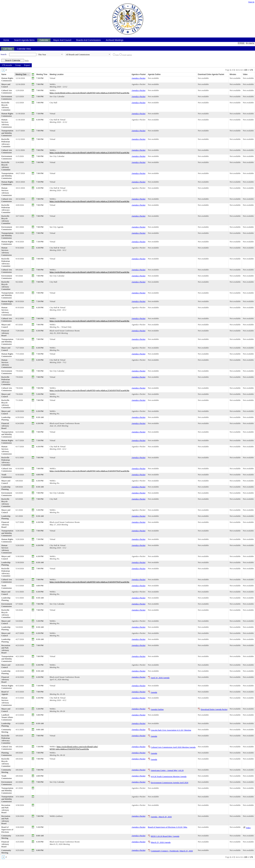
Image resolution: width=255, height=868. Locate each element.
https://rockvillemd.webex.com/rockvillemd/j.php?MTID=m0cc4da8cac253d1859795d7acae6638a (74, 748)
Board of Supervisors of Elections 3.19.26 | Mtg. (168, 827)
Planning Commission (6, 754)
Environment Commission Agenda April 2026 (170, 783)
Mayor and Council (6, 85)
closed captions (127, 55)
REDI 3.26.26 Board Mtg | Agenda (165, 836)
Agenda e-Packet (139, 78)
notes (117, 55)
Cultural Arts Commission (7, 92)
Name (4, 74)
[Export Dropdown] (27, 65)
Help (27, 60)
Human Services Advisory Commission (6, 123)
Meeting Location (57, 74)
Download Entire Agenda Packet (214, 709)
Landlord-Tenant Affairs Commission (7, 717)
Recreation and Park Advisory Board (6, 649)
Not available (153, 78)
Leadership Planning (6, 418)
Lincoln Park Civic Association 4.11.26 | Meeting (171, 730)
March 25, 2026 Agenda (161, 842)
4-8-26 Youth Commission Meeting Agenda (169, 776)
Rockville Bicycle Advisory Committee (6, 106)
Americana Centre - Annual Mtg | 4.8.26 (167, 770)
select (62, 54)
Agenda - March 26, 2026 (161, 817)
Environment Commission (7, 98)
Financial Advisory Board (5, 333)
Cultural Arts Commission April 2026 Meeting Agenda (173, 747)
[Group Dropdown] (18, 65)
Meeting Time (42, 74)
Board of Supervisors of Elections (7, 830)
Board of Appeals (5, 693)
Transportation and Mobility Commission (7, 133)
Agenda (154, 692)
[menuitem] (7, 65)
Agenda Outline (157, 709)
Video (248, 828)
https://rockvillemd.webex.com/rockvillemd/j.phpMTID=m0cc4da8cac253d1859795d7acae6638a (89, 93)
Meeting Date (21, 74)
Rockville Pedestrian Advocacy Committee (6, 143)
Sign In (251, 2)
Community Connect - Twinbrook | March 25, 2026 (172, 851)
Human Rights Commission (7, 79)
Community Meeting (6, 731)
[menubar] (16, 65)
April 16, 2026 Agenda (160, 678)
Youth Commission (6, 476)
